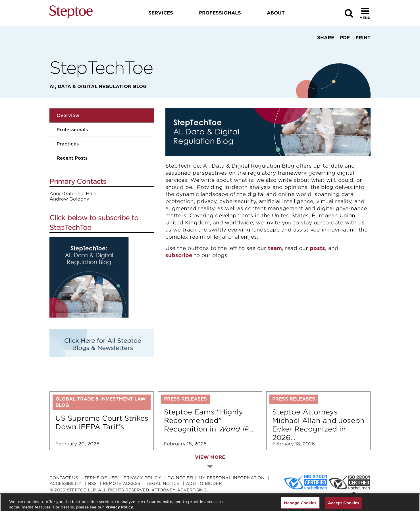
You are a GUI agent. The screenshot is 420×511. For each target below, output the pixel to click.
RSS (92, 483)
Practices (68, 144)
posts (317, 248)
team (275, 248)
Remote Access (121, 483)
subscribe (179, 255)
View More (210, 457)
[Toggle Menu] (365, 13)
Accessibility (66, 483)
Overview (68, 115)
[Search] (349, 13)
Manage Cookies (300, 505)
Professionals (72, 130)
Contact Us (64, 478)
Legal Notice (163, 483)
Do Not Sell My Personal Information (216, 478)
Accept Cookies (344, 505)
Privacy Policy (142, 478)
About (276, 13)
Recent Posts (72, 158)
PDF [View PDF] (345, 38)
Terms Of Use (101, 478)
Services (161, 13)
